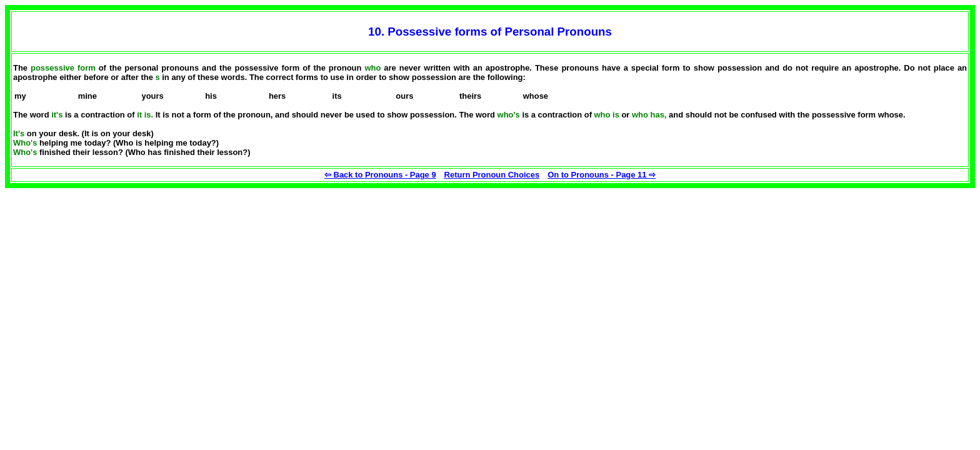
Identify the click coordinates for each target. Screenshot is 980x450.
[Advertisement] (99, 266)
